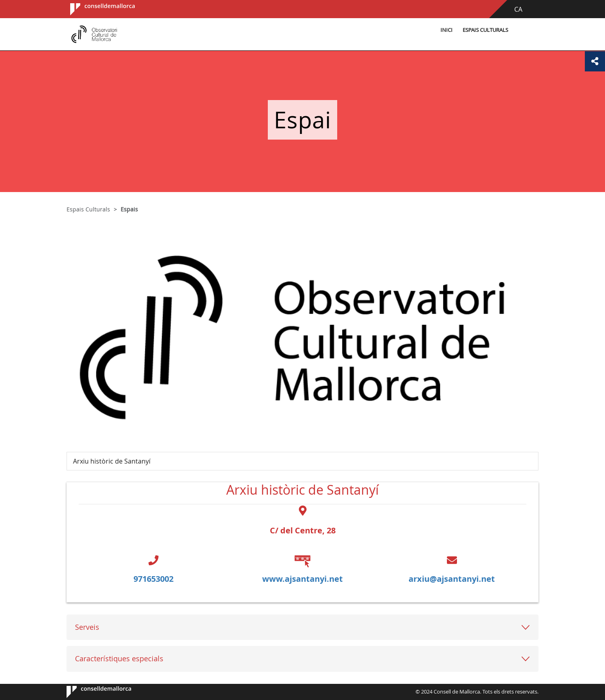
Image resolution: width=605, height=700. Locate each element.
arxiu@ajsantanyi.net (452, 579)
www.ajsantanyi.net (302, 579)
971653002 (153, 579)
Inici (446, 30)
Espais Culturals (485, 30)
